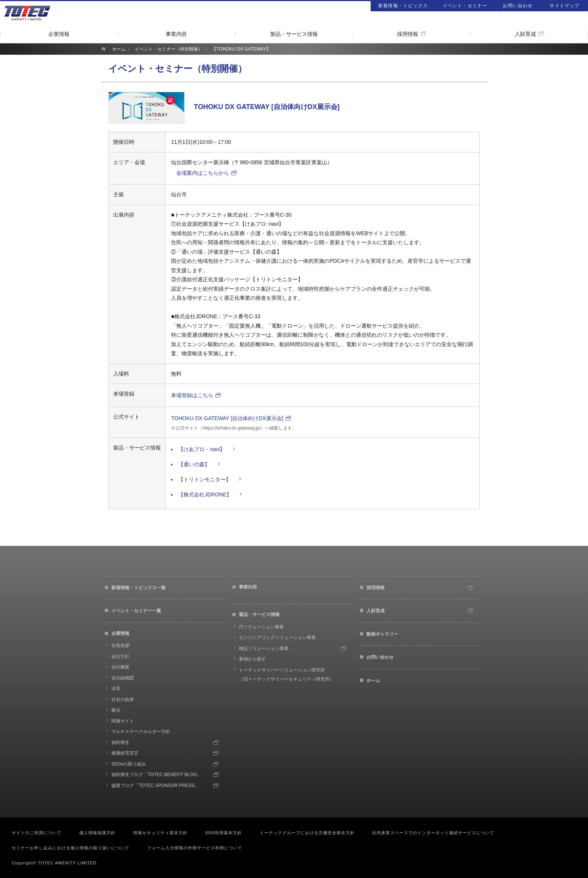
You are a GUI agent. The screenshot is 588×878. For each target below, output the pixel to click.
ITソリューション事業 (261, 627)
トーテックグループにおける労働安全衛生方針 (307, 833)
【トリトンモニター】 (205, 479)
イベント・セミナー (465, 6)
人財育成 (525, 34)
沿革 (116, 689)
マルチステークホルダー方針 (141, 732)
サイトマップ (564, 6)
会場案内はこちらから (203, 173)
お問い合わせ (518, 6)
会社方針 (120, 656)
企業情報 (59, 34)
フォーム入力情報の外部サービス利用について (195, 848)
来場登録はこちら (192, 395)
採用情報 (408, 34)
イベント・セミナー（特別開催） (169, 49)
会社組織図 (123, 678)
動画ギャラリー (382, 634)
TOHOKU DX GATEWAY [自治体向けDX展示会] (227, 418)
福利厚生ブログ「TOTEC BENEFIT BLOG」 (156, 775)
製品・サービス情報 (294, 34)
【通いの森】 (194, 464)
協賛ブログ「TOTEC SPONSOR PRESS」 (155, 786)
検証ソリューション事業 (264, 648)
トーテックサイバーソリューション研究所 (286, 675)
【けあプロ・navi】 (202, 449)
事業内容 (176, 34)
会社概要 (120, 667)
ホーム (119, 49)
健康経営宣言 (125, 753)
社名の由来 (123, 699)
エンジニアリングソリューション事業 (277, 638)
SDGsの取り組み (129, 764)
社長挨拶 (120, 645)
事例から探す (252, 659)
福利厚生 (120, 742)
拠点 (116, 710)
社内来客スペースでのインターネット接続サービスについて (433, 833)
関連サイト (123, 721)
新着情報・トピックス (403, 6)
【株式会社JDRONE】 (205, 494)
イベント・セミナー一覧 (136, 611)
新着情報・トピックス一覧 (139, 588)
